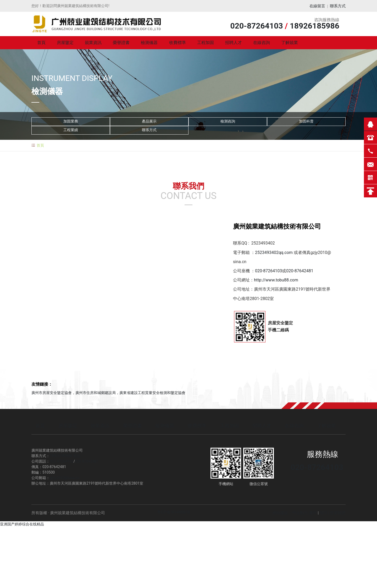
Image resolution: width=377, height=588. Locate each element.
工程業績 (71, 131)
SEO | (325, 513)
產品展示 (149, 122)
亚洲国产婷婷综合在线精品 (22, 525)
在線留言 (317, 6)
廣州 (313, 513)
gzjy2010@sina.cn (65, 478)
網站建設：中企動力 (290, 513)
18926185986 (315, 26)
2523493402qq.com (274, 253)
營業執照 (338, 513)
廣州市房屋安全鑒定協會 (52, 393)
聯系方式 (338, 6)
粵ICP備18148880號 (174, 513)
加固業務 (71, 122)
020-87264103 (256, 26)
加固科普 (306, 122)
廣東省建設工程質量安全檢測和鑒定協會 (152, 393)
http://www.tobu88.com (276, 281)
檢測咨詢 (228, 122)
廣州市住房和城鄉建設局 (96, 393)
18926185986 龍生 (65, 456)
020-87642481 (300, 271)
